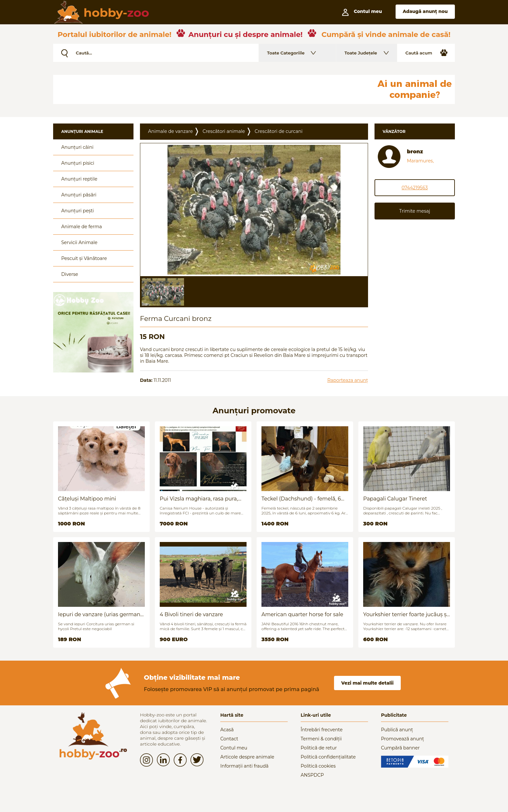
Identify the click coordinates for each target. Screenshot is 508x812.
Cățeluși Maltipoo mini (87, 499)
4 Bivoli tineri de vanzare (191, 614)
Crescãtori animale (224, 131)
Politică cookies (318, 766)
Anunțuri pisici (78, 163)
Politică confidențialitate (328, 757)
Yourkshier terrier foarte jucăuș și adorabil (406, 614)
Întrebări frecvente (322, 730)
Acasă (227, 730)
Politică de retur (319, 748)
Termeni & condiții (321, 739)
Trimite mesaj (415, 211)
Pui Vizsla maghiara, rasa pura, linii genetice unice (199, 499)
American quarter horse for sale (302, 614)
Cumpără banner (400, 748)
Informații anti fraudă (244, 766)
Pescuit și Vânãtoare (84, 258)
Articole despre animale (247, 757)
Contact (229, 739)
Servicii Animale (79, 242)
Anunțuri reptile (79, 179)
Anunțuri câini (77, 147)
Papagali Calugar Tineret (395, 499)
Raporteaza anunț (348, 380)
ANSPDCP (312, 775)
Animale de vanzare (170, 131)
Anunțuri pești (78, 211)
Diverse (70, 274)
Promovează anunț (403, 739)
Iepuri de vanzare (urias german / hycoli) (101, 614)
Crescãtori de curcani (279, 131)
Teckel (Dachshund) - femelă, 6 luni (301, 499)
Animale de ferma (82, 227)
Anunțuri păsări (79, 195)
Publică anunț (397, 730)
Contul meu (234, 748)
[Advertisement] (210, 89)
